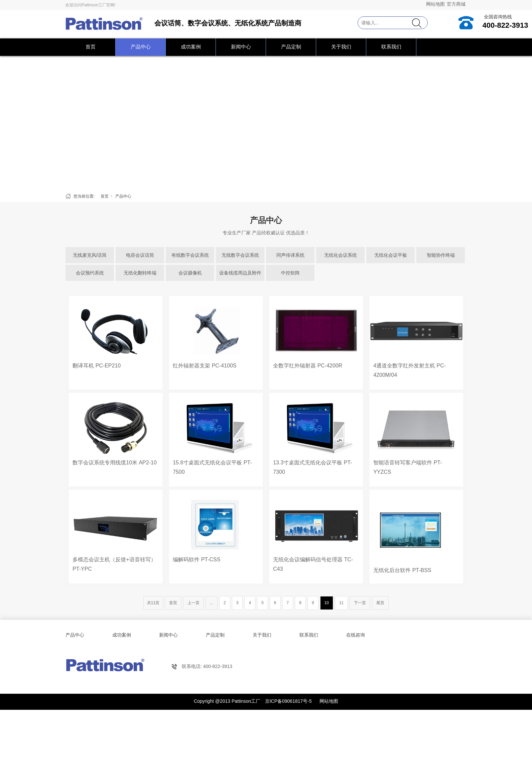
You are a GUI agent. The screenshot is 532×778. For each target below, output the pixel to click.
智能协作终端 (441, 255)
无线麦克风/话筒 (90, 255)
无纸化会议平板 (391, 255)
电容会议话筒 (140, 255)
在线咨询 (356, 635)
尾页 (380, 603)
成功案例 (191, 47)
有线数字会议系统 (190, 255)
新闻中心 (241, 47)
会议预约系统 (90, 273)
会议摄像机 (190, 273)
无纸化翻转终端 (140, 273)
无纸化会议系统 (341, 255)
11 (341, 603)
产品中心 (141, 47)
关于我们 (341, 47)
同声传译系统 (290, 255)
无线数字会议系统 (240, 255)
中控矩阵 (290, 273)
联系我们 (391, 47)
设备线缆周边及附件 (240, 273)
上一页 (193, 603)
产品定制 (291, 47)
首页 (91, 47)
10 (327, 603)
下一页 (360, 603)
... (212, 603)
